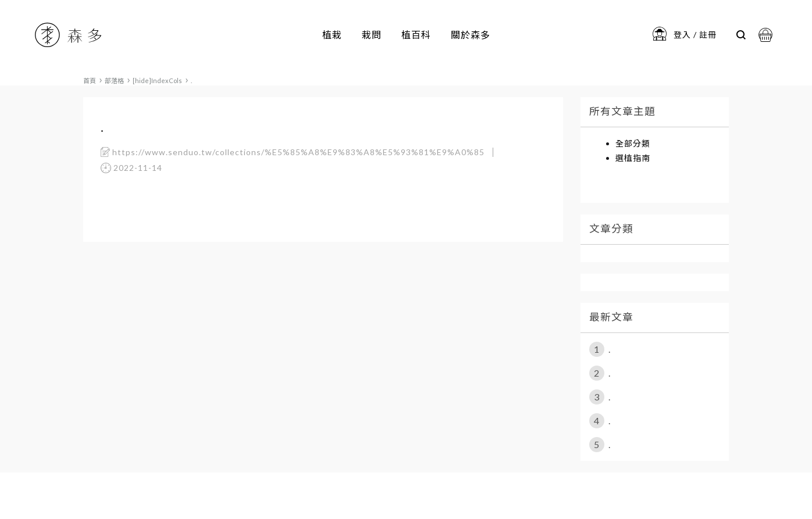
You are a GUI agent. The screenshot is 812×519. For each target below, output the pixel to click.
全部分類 (633, 143)
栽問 (372, 35)
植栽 (332, 35)
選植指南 (633, 158)
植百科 (416, 35)
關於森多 (471, 35)
